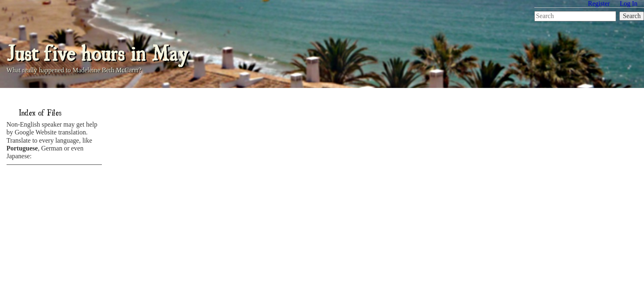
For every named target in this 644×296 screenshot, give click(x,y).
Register (599, 3)
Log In (629, 3)
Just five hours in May (97, 52)
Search (632, 16)
